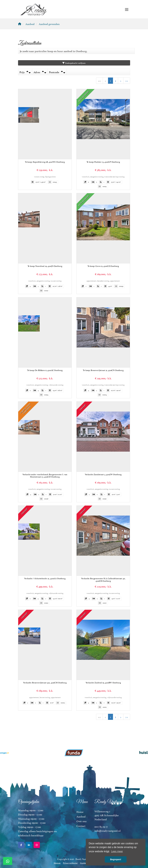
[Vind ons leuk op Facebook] (21, 845)
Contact (81, 826)
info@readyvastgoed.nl (108, 830)
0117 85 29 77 (101, 826)
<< (99, 80)
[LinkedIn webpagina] (29, 845)
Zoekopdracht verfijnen (74, 63)
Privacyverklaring (70, 863)
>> (127, 80)
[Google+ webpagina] (37, 845)
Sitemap (57, 863)
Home (80, 812)
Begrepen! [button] (116, 859)
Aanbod (81, 816)
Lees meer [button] (117, 851)
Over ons (81, 821)
